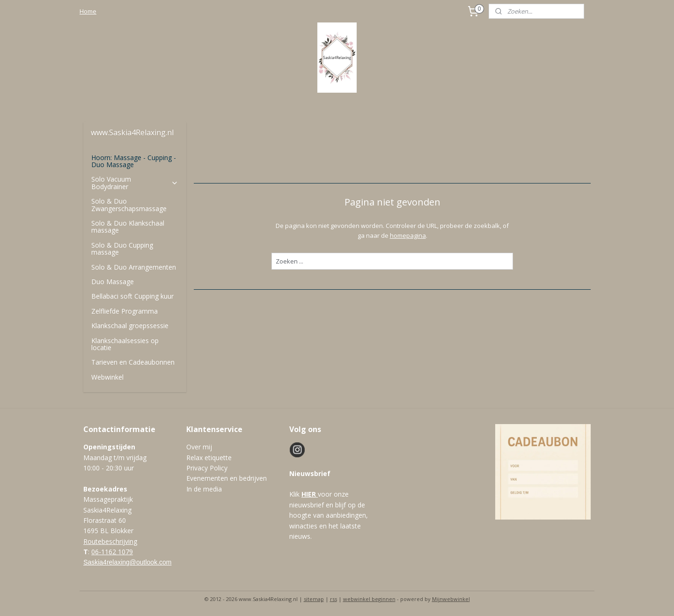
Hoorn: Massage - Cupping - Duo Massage (134, 161)
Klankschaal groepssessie (130, 326)
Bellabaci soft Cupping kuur (132, 296)
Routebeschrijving (110, 541)
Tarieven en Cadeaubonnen (133, 362)
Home (88, 11)
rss (333, 599)
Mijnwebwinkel (451, 599)
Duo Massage (113, 282)
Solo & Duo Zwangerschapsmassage (129, 205)
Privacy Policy (207, 468)
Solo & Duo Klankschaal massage (128, 227)
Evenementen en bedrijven (227, 478)
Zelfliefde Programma (125, 311)
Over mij (199, 447)
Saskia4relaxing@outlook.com (127, 562)
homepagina (407, 235)
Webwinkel (107, 377)
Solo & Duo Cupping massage (122, 249)
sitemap (314, 599)
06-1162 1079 (112, 552)
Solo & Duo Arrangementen (134, 267)
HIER (309, 494)
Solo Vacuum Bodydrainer (135, 183)
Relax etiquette (209, 458)
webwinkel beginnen (369, 599)
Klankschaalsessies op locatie (125, 344)
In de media (204, 489)
